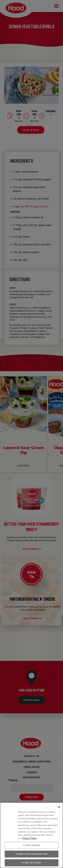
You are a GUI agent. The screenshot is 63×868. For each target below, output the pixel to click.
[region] (32, 835)
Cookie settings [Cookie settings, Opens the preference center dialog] (32, 845)
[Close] (59, 807)
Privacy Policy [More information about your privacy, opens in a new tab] (29, 838)
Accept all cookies (32, 863)
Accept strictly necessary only (32, 854)
